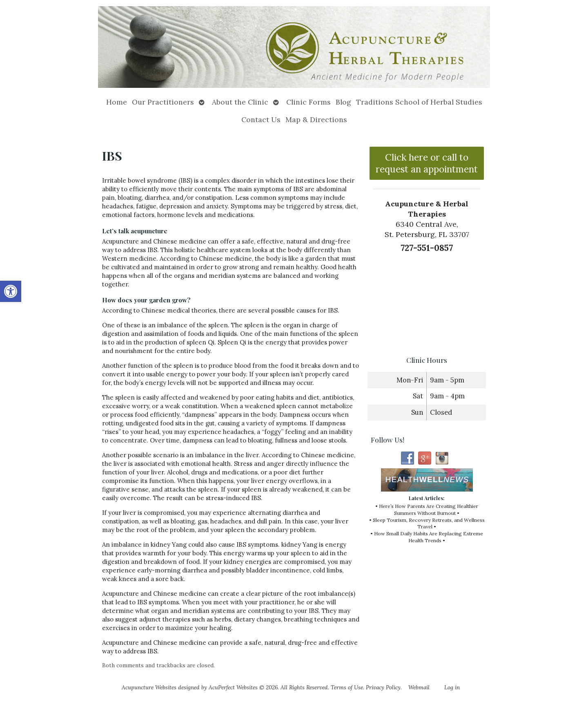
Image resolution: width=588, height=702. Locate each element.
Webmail (419, 687)
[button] (11, 291)
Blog (343, 102)
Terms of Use (347, 687)
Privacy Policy (383, 687)
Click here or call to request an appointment (427, 163)
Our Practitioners (163, 102)
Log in (452, 687)
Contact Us (261, 120)
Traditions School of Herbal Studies (419, 102)
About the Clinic (240, 102)
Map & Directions (316, 120)
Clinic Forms (308, 102)
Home (117, 102)
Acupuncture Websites (149, 687)
